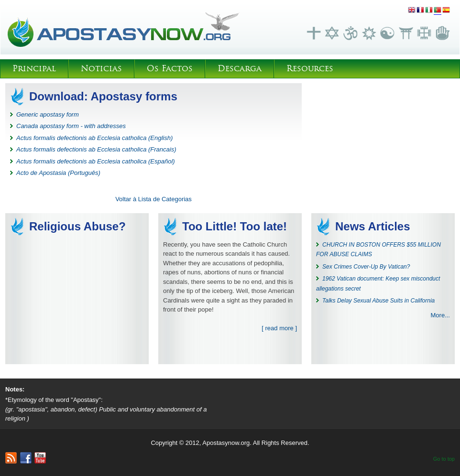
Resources (310, 69)
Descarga (240, 69)
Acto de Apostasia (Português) (58, 173)
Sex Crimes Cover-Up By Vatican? (366, 267)
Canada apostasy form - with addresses (71, 126)
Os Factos (170, 69)
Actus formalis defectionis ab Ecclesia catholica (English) (94, 138)
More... (440, 315)
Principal (34, 69)
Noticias (101, 69)
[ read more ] (279, 328)
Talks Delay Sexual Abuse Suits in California (378, 301)
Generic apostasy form (48, 114)
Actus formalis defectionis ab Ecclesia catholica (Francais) (96, 149)
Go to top (444, 459)
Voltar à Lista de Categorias (153, 199)
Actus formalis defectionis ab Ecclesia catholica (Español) (96, 161)
